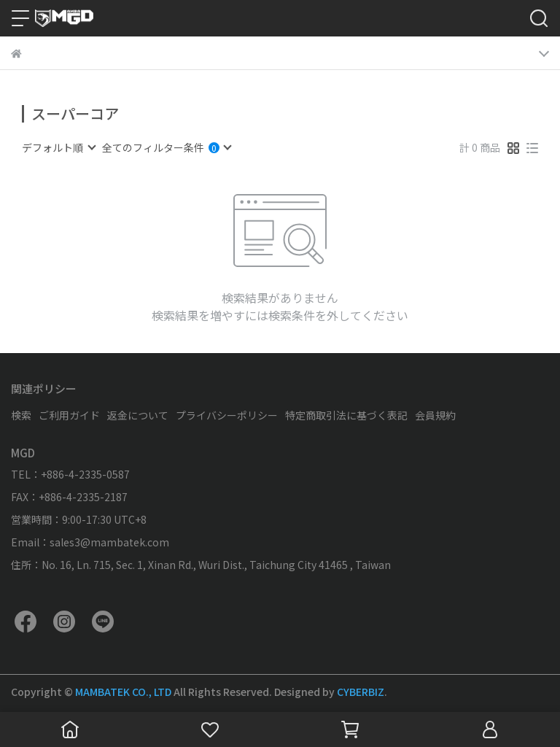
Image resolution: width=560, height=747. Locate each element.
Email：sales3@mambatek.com (90, 542)
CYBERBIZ (361, 692)
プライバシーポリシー (227, 415)
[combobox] (58, 147)
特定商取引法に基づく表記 (346, 415)
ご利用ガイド (69, 415)
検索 (21, 415)
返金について (138, 415)
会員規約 (435, 415)
